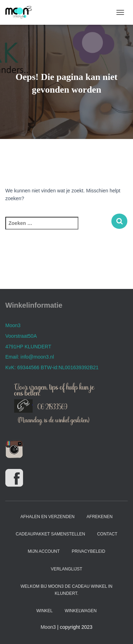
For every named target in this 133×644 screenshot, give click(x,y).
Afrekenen (99, 517)
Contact (107, 534)
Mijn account (44, 551)
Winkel (45, 611)
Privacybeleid (88, 551)
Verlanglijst (66, 569)
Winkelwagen (81, 611)
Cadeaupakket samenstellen (50, 534)
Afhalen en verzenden (48, 517)
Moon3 (48, 627)
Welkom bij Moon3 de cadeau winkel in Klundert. (66, 590)
